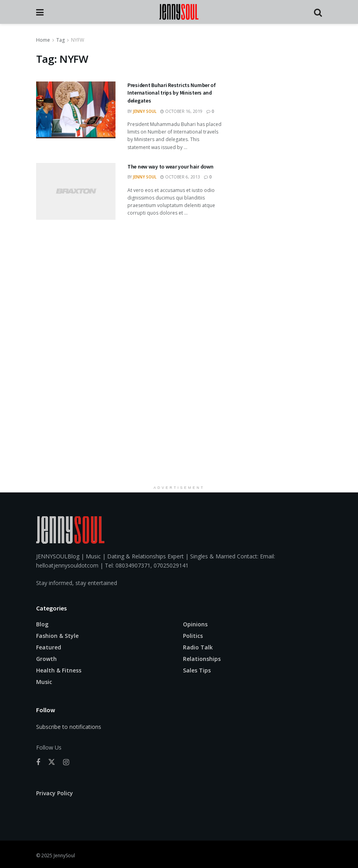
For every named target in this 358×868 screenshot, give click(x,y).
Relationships (202, 659)
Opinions (195, 624)
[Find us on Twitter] (52, 762)
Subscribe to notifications (69, 727)
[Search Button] (318, 12)
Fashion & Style (57, 636)
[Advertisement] (179, 366)
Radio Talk (198, 647)
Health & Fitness (59, 670)
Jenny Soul (145, 111)
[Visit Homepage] (179, 12)
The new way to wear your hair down (170, 167)
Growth (46, 659)
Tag (61, 40)
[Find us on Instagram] (66, 762)
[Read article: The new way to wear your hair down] (76, 191)
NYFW (78, 40)
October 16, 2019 (181, 111)
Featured (49, 647)
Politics (193, 636)
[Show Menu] (40, 12)
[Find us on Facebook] (38, 762)
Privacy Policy (55, 793)
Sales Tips (197, 670)
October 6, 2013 (180, 177)
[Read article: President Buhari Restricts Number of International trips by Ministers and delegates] (76, 110)
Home (43, 40)
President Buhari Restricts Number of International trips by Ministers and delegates (172, 93)
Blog (42, 624)
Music (44, 682)
